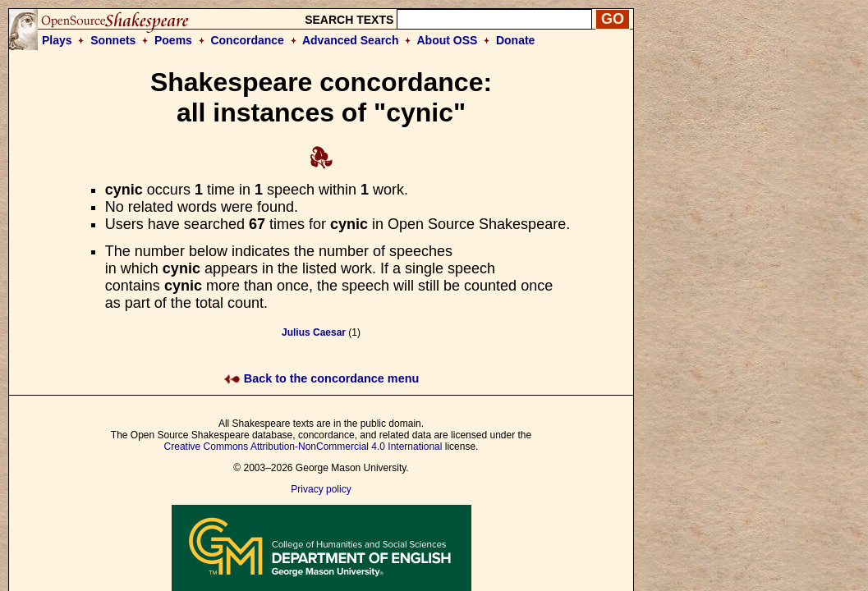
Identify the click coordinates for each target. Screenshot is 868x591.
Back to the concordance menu (321, 378)
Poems (173, 40)
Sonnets (113, 40)
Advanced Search (351, 40)
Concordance (247, 40)
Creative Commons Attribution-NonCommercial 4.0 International (303, 447)
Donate (515, 40)
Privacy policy (321, 489)
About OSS (448, 40)
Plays (57, 40)
